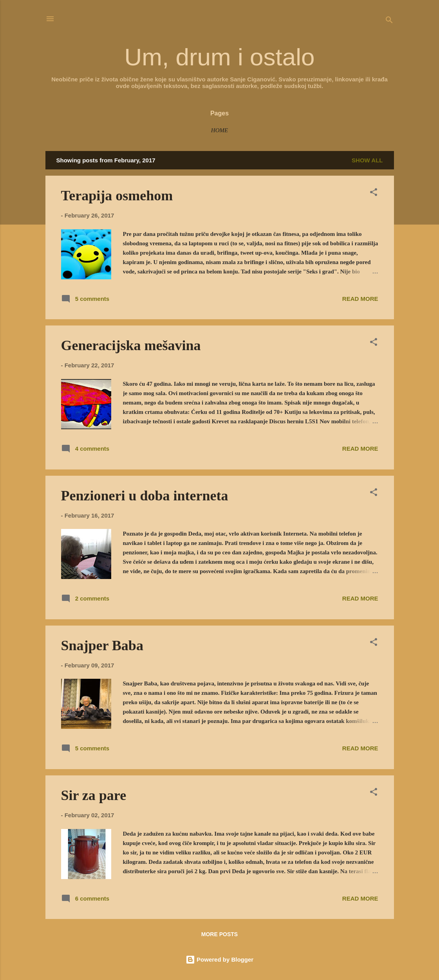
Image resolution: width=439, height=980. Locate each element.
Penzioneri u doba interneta (145, 496)
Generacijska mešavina (131, 345)
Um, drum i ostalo (220, 57)
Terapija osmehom (117, 196)
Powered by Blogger (219, 959)
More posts (219, 934)
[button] (374, 193)
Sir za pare (94, 795)
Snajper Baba (102, 646)
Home (219, 130)
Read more (360, 299)
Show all (367, 160)
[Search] (389, 21)
